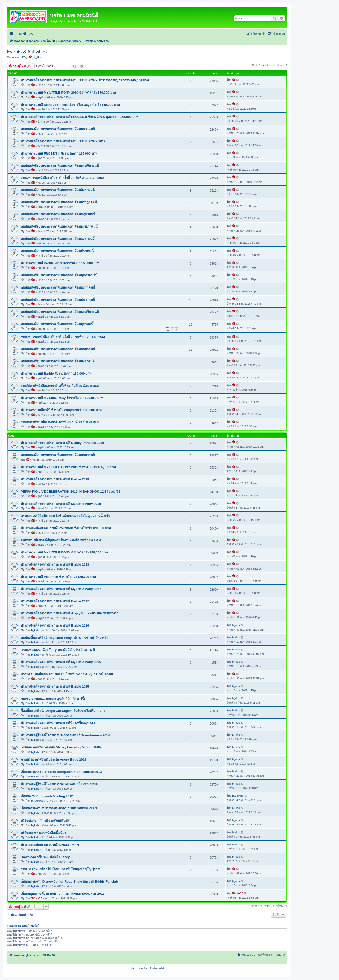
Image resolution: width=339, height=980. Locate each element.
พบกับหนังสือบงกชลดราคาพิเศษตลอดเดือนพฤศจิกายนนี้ (60, 166)
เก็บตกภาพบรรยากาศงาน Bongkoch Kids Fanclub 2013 (61, 772)
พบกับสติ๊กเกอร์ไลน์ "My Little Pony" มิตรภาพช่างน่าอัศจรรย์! (64, 638)
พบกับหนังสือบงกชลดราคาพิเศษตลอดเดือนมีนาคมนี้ (57, 251)
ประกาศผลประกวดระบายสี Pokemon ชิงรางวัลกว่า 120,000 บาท (66, 528)
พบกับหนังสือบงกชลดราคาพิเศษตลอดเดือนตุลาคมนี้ (57, 324)
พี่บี (31, 57)
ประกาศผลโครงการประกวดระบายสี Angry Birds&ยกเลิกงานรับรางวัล (70, 613)
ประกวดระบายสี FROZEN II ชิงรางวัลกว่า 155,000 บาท (59, 153)
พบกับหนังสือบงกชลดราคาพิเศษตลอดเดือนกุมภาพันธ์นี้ (59, 275)
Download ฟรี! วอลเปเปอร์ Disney (45, 857)
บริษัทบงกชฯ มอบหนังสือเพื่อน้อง (43, 833)
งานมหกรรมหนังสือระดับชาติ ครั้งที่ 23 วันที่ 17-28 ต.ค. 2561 (63, 337)
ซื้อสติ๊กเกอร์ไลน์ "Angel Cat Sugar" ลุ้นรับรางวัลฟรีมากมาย (63, 711)
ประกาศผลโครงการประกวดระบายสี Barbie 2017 (55, 601)
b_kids (38, 57)
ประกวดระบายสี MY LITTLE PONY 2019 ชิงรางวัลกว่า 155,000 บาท (68, 467)
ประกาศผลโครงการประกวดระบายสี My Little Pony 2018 (61, 504)
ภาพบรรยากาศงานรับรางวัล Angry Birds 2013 (53, 760)
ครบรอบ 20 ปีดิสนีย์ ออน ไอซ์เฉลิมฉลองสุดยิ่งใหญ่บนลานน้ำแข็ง (65, 516)
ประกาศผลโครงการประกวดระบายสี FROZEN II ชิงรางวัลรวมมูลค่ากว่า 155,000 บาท (80, 117)
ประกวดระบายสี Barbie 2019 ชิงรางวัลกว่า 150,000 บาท (60, 263)
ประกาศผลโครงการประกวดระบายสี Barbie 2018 (55, 565)
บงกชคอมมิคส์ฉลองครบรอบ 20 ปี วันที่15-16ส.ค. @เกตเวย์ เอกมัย (67, 674)
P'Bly (25, 57)
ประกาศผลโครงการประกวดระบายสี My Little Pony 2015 (61, 662)
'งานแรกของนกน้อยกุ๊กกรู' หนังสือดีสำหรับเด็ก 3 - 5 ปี (58, 650)
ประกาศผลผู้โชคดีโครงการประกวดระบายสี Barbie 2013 (60, 784)
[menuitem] (28, 34)
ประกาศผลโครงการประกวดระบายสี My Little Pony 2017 (61, 589)
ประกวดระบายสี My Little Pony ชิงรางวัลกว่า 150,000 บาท (62, 398)
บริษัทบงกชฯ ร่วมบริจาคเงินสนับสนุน (46, 820)
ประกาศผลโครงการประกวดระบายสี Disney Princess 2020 (62, 443)
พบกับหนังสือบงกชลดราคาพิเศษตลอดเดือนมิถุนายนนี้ (58, 214)
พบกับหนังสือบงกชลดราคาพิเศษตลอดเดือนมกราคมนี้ (58, 287)
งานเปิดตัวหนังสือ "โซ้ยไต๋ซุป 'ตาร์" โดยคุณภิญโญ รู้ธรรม (61, 869)
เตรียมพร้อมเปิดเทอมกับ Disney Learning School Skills (61, 747)
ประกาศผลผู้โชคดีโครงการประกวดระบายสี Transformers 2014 (65, 735)
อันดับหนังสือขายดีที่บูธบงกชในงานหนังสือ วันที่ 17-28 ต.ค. (61, 540)
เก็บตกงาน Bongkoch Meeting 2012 (47, 796)
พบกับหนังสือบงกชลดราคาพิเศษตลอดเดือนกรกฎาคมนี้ (59, 202)
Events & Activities (27, 52)
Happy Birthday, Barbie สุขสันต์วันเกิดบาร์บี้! (53, 699)
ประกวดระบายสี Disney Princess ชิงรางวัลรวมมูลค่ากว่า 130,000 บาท (70, 105)
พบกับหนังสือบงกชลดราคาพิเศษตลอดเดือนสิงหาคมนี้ (58, 190)
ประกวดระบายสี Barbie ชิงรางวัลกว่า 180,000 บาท (56, 374)
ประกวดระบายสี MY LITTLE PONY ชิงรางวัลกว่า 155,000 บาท (64, 552)
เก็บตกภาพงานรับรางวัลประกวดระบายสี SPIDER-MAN (59, 808)
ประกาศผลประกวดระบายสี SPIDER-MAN (50, 845)
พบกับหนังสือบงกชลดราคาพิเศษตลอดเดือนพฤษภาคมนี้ (59, 227)
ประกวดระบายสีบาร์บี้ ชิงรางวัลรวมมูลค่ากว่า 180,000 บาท (61, 410)
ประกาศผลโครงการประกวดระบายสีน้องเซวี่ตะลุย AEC (59, 723)
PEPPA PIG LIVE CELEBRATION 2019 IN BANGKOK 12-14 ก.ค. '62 (71, 491)
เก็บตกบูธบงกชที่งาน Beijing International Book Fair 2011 (63, 894)
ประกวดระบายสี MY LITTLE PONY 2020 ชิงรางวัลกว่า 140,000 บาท (68, 92)
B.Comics (37, 801)
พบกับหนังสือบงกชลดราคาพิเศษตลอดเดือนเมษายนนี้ (58, 239)
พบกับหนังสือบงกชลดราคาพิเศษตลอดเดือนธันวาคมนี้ (58, 129)
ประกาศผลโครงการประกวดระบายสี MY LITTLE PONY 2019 (63, 141)
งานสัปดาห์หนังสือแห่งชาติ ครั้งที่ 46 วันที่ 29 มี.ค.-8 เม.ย (60, 386)
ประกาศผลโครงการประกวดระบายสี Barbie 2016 (55, 626)
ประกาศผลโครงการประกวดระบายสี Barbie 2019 (55, 479)
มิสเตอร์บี (37, 898)
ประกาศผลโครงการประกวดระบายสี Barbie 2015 (55, 686)
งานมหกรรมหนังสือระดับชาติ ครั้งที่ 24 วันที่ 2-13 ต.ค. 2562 (62, 178)
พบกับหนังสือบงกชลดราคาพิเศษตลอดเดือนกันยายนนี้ (58, 349)
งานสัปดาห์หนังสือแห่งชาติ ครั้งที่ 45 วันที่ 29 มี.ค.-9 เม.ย (60, 422)
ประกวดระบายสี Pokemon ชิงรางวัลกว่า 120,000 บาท (58, 577)
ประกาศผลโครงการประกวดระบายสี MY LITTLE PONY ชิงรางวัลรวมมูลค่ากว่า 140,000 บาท (85, 80)
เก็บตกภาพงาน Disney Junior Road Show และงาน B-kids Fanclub (69, 881)
